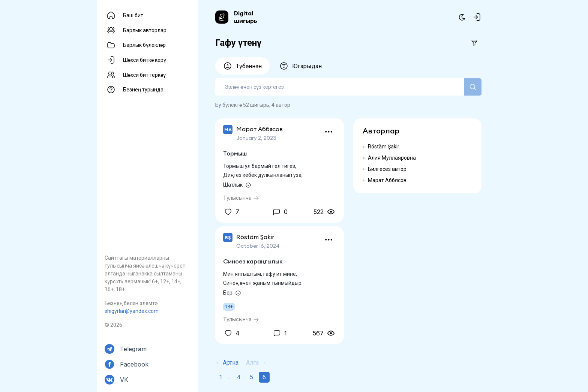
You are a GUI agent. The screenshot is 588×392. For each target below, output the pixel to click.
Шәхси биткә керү (145, 60)
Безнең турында (143, 90)
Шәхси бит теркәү (144, 75)
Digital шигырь (246, 17)
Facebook (134, 364)
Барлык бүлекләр (144, 45)
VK (124, 380)
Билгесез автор (387, 169)
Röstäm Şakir (384, 147)
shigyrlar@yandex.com (132, 311)
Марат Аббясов (387, 180)
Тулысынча (241, 198)
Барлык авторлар (145, 30)
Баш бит (133, 15)
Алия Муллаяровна (392, 158)
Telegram (133, 349)
